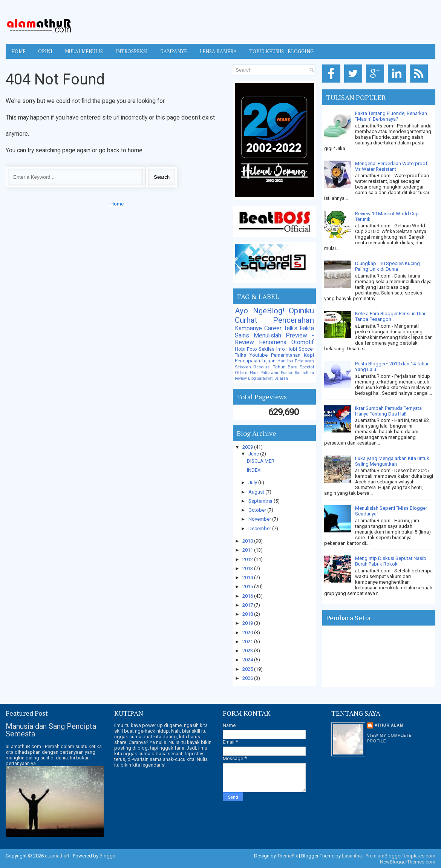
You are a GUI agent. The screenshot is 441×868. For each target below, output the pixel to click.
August (257, 492)
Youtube (259, 355)
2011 (248, 550)
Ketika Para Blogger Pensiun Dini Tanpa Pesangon (390, 316)
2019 (248, 623)
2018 (248, 614)
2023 (248, 651)
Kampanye (248, 328)
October (258, 510)
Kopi (309, 355)
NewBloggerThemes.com (408, 862)
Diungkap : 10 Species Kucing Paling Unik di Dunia (387, 266)
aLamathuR (57, 856)
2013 (248, 568)
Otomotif (303, 342)
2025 (248, 669)
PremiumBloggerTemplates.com (400, 856)
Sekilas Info (272, 349)
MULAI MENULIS (84, 51)
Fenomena (273, 342)
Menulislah (267, 336)
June (254, 454)
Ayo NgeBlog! (260, 311)
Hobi (292, 349)
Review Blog (245, 378)
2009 (248, 447)
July (253, 482)
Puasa (286, 373)
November (260, 519)
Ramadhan (304, 373)
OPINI (45, 51)
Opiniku (301, 311)
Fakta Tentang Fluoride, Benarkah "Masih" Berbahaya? (391, 116)
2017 (248, 605)
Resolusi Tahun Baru (276, 367)
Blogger (108, 856)
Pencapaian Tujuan (255, 361)
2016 (248, 596)
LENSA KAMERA (218, 51)
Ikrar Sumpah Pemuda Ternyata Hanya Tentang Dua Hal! (388, 411)
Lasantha (352, 856)
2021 (248, 642)
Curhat (246, 320)
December (260, 528)
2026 (248, 678)
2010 (248, 541)
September (261, 501)
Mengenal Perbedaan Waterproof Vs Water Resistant (391, 166)
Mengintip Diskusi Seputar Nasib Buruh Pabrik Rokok (391, 561)
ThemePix (287, 856)
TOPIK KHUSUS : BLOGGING (281, 51)
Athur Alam (389, 725)
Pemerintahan (286, 355)
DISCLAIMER (261, 461)
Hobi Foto (246, 349)
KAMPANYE (174, 51)
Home (18, 51)
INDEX (254, 470)
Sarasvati (265, 378)
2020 (248, 633)
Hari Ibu (285, 361)
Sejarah (281, 378)
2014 (248, 577)
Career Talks (281, 328)
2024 (248, 660)
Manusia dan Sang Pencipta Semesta (51, 730)
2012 (248, 559)
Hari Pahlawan (264, 373)
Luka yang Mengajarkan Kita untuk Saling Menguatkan (392, 461)
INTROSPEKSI (132, 51)
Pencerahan (293, 320)
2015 (248, 587)
